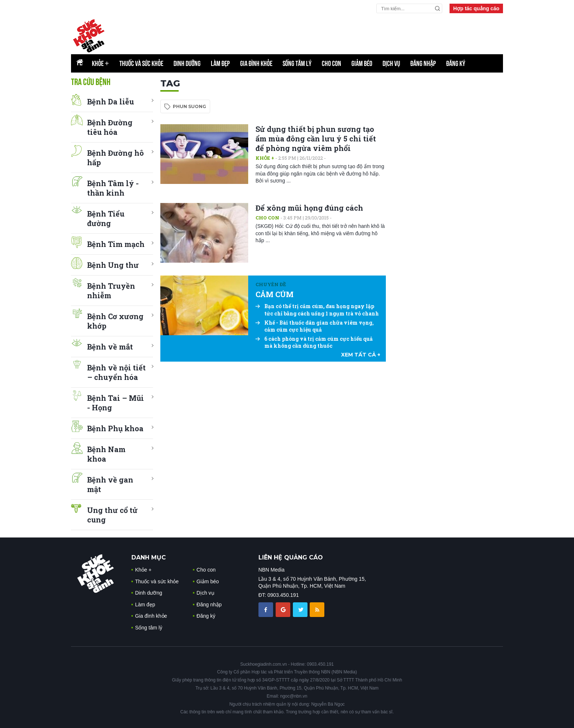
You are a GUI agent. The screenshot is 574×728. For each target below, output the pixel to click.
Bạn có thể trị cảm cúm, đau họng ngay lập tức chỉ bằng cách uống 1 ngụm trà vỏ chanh (317, 310)
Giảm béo (362, 63)
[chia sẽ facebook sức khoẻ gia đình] (266, 609)
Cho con (331, 63)
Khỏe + (265, 158)
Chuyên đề (271, 284)
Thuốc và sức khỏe (141, 63)
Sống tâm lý (297, 63)
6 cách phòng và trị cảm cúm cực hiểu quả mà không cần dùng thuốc (314, 342)
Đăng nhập (423, 63)
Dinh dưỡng (187, 63)
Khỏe (100, 63)
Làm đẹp (220, 63)
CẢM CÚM (275, 294)
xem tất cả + (361, 355)
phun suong (189, 106)
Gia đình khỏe (256, 63)
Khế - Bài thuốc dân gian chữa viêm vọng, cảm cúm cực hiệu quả (315, 326)
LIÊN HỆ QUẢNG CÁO (291, 557)
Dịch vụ (391, 63)
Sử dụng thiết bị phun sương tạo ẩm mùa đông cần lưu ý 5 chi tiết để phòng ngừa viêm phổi (316, 138)
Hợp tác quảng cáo (476, 8)
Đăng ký (456, 63)
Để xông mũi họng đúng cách (309, 208)
